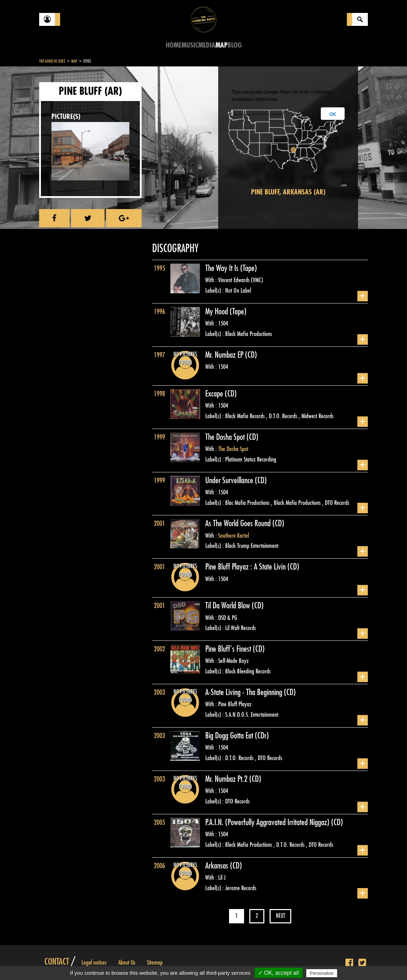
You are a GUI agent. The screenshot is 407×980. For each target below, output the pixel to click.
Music (190, 45)
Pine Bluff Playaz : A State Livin (246, 567)
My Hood (217, 312)
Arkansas (218, 866)
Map (222, 45)
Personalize (322, 973)
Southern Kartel (234, 536)
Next (280, 916)
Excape (215, 394)
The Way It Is (223, 268)
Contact (57, 962)
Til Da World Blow (229, 606)
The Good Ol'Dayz (52, 61)
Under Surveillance (230, 480)
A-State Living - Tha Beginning (245, 692)
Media (207, 45)
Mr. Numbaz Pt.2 (227, 779)
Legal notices (94, 963)
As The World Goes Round (239, 523)
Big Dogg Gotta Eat (230, 736)
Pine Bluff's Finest (229, 649)
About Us (127, 963)
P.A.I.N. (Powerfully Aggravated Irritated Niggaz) (268, 822)
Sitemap (155, 963)
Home (174, 45)
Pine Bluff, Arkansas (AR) (288, 192)
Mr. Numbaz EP (225, 355)
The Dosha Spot (226, 437)
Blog (235, 45)
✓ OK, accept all (279, 973)
